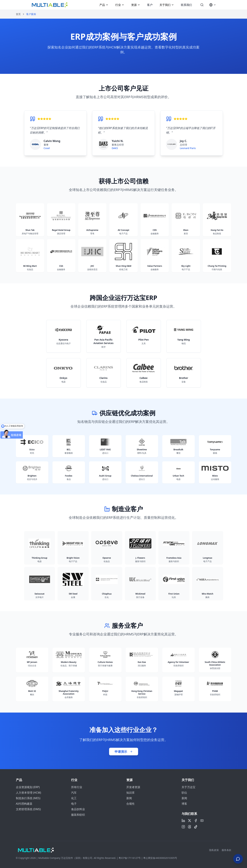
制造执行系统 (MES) (28, 798)
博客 (184, 804)
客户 (150, 5)
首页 (18, 14)
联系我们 (186, 5)
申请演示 (124, 752)
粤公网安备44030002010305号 (160, 858)
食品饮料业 (78, 809)
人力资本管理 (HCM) (28, 793)
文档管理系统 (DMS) (28, 809)
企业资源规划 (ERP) (28, 787)
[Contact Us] (238, 858)
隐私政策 (214, 850)
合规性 (130, 804)
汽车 (74, 793)
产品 (104, 5)
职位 (184, 793)
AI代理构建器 (24, 804)
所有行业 (77, 787)
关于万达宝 (188, 787)
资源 (136, 5)
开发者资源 (133, 787)
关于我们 (167, 5)
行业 (120, 5)
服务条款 (226, 850)
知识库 (130, 793)
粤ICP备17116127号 (130, 858)
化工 (74, 798)
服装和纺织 (78, 815)
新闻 (129, 798)
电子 (74, 804)
